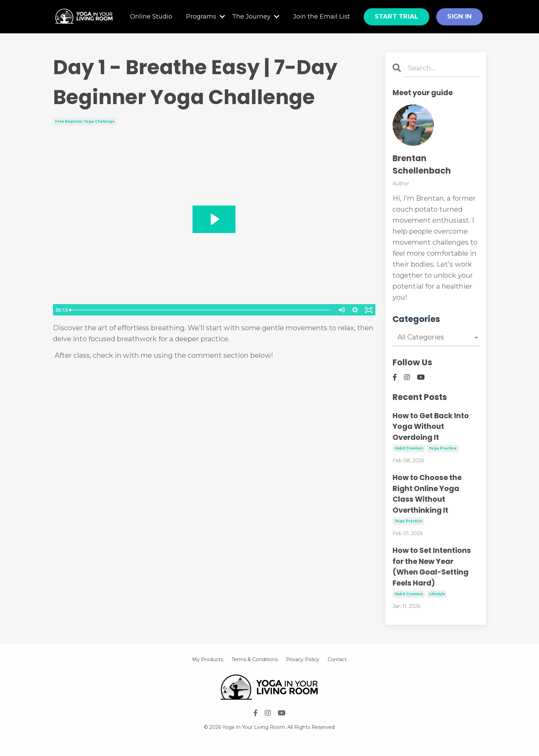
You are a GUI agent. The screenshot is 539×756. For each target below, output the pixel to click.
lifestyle (437, 594)
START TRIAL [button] (397, 16)
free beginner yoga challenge (85, 121)
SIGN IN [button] (459, 16)
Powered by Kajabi (269, 738)
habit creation (409, 448)
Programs (206, 16)
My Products (208, 659)
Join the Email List (322, 16)
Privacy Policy (303, 659)
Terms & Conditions (255, 659)
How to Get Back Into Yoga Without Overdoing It (431, 426)
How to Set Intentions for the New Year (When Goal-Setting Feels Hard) (432, 567)
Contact (337, 659)
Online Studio (151, 16)
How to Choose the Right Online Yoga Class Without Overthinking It (427, 494)
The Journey (256, 16)
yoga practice (443, 448)
